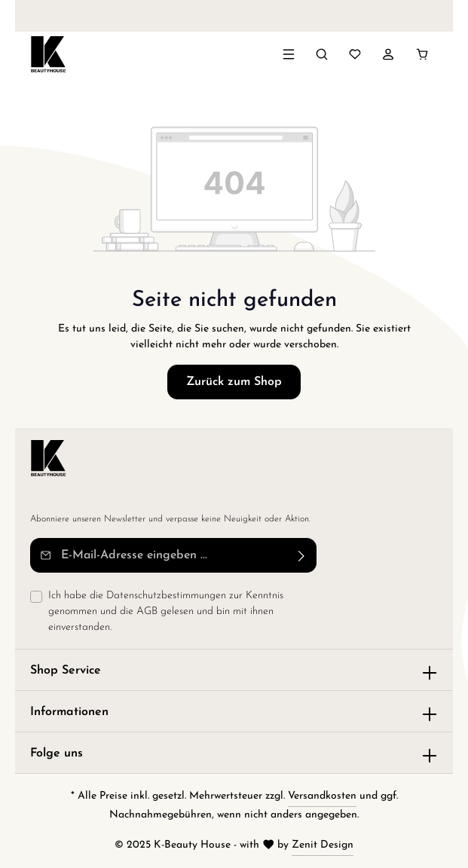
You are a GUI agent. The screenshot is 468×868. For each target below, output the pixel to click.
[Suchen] (322, 54)
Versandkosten (322, 796)
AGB (147, 611)
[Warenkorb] (422, 54)
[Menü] (289, 54)
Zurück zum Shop (234, 382)
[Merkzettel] (355, 54)
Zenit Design (323, 845)
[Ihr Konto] (388, 54)
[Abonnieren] (302, 555)
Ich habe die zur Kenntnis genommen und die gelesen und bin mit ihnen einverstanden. (166, 610)
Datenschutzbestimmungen (166, 596)
